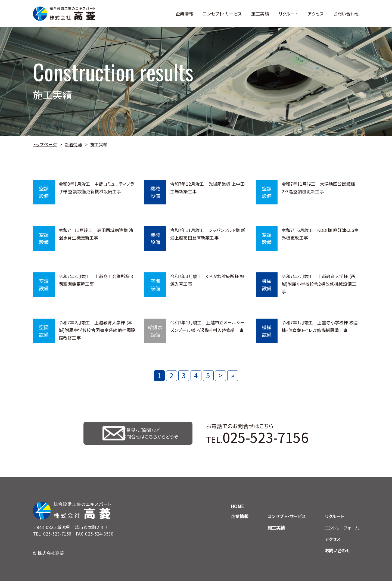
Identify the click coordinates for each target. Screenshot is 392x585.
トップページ (45, 144)
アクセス (316, 14)
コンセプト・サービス (222, 14)
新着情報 (74, 144)
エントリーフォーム (342, 532)
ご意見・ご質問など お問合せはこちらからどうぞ (152, 435)
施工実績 (260, 14)
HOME (237, 511)
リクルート (288, 14)
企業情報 (185, 14)
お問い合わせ (346, 14)
